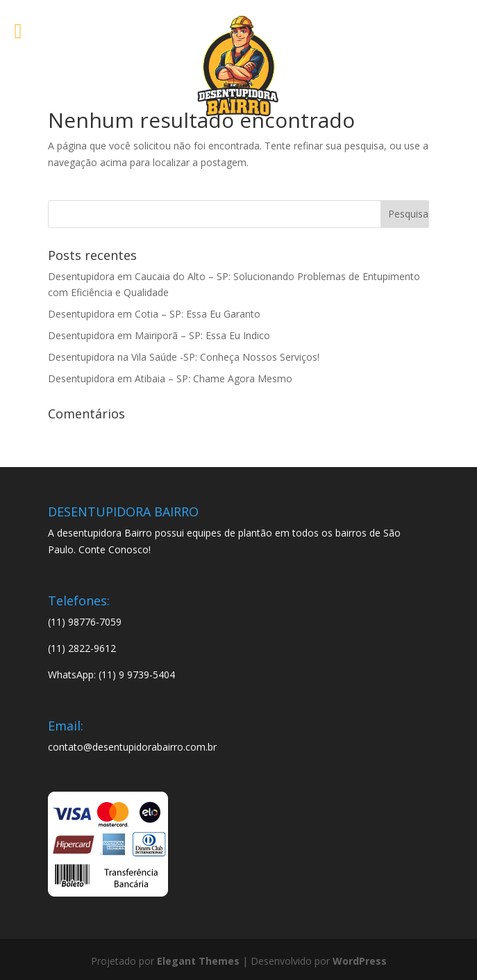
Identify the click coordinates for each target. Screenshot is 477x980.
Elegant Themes (198, 961)
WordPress (360, 961)
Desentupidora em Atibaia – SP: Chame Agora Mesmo (170, 378)
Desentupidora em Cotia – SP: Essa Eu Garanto (154, 314)
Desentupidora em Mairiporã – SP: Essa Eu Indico (159, 335)
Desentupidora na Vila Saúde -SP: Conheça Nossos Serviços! (184, 357)
